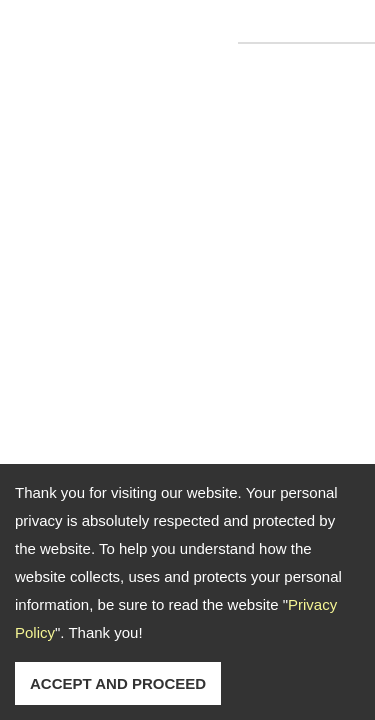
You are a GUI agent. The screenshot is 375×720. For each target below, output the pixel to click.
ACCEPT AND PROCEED (118, 683)
